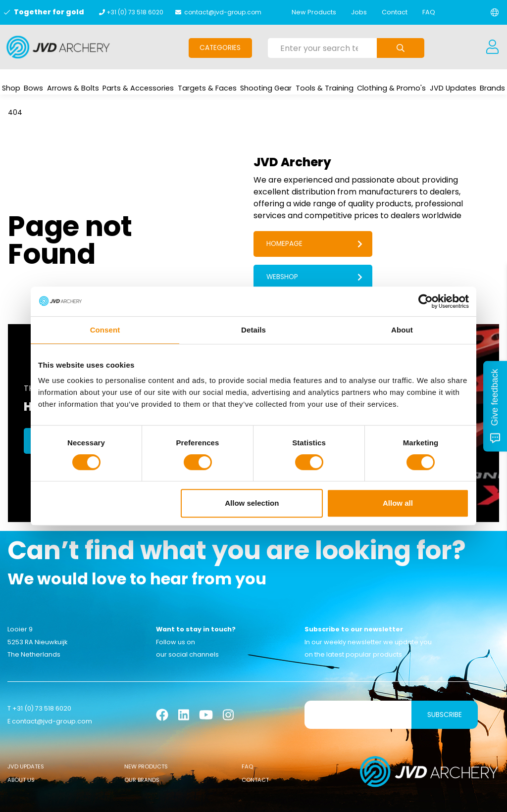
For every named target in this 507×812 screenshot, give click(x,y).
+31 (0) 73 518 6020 (135, 12)
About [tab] (402, 330)
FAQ (429, 12)
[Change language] (495, 12)
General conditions (172, 797)
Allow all (398, 503)
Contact (395, 12)
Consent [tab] (105, 330)
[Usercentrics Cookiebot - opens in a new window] (426, 301)
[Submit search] (401, 48)
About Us (21, 748)
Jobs (359, 12)
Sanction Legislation (275, 797)
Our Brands (142, 748)
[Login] (492, 47)
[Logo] (58, 47)
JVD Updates (26, 734)
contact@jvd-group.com (223, 12)
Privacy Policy (338, 797)
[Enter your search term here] (323, 48)
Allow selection (252, 503)
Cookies (223, 797)
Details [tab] (253, 330)
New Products (314, 12)
